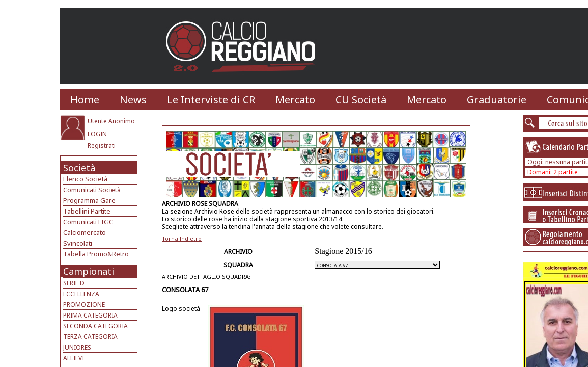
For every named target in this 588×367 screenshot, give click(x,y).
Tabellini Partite (87, 211)
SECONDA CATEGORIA (95, 326)
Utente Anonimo (111, 121)
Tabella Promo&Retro (96, 254)
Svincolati (78, 243)
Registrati (102, 146)
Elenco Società (85, 179)
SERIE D (74, 283)
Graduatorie (497, 100)
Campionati (89, 271)
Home (85, 100)
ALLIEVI (74, 358)
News (133, 100)
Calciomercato (85, 232)
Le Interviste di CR (211, 100)
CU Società (361, 100)
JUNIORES (77, 347)
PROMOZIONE (84, 305)
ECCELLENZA (81, 294)
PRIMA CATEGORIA (90, 315)
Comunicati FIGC (88, 222)
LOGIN (97, 134)
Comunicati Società (92, 190)
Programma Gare (89, 200)
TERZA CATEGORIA (90, 337)
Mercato (295, 100)
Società (79, 168)
